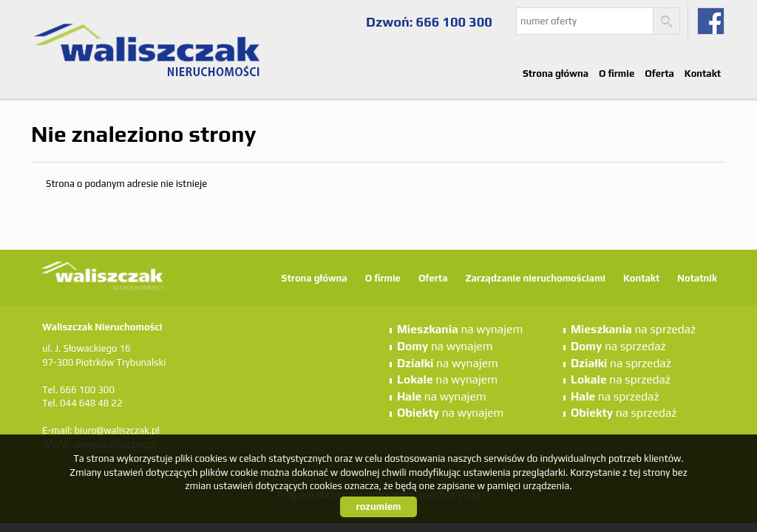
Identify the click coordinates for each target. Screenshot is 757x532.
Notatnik (697, 278)
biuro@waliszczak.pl (116, 430)
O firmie (617, 74)
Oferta (659, 74)
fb (711, 21)
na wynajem (460, 329)
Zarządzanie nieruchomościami (535, 278)
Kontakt (703, 74)
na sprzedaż (633, 329)
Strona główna (556, 74)
